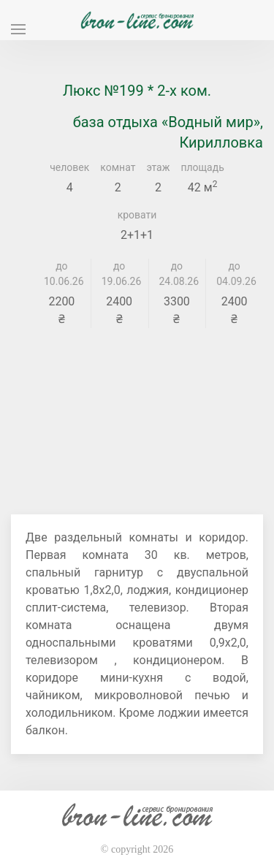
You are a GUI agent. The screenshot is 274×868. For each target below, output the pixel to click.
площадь (202, 167)
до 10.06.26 (62, 274)
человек (69, 167)
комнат (118, 167)
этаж (158, 167)
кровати (137, 215)
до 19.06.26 (119, 274)
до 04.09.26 (234, 274)
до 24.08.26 (177, 274)
